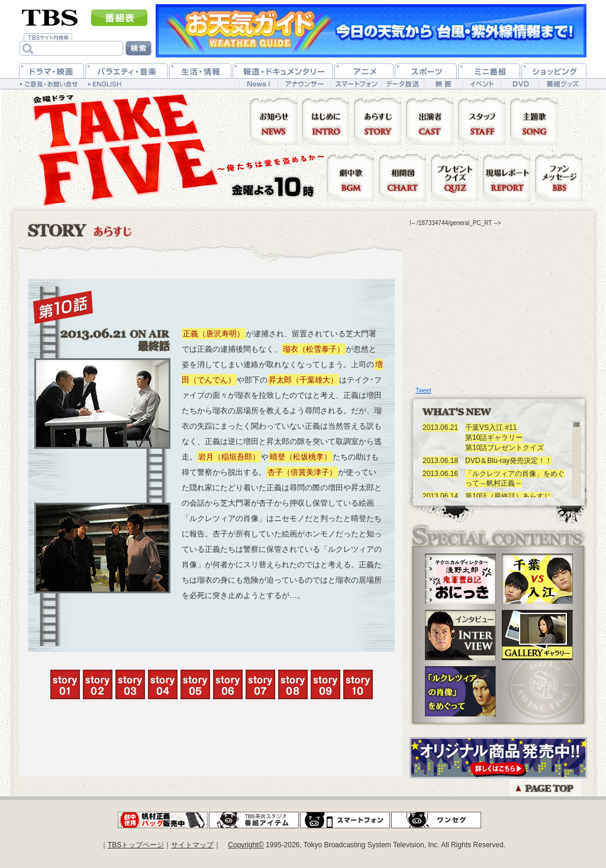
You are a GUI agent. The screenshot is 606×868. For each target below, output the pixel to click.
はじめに (328, 120)
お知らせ (276, 120)
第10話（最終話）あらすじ (508, 496)
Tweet (423, 390)
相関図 (405, 177)
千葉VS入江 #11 (491, 427)
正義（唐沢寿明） (214, 334)
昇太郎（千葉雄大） (303, 380)
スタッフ (484, 120)
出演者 (432, 120)
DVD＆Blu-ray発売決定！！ (509, 461)
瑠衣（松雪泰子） (314, 349)
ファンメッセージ (559, 177)
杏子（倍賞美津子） (302, 472)
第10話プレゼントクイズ (505, 448)
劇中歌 (353, 177)
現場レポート (509, 177)
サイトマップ (192, 845)
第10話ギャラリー (494, 438)
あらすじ (380, 120)
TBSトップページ (136, 845)
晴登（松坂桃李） (301, 457)
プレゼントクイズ (457, 177)
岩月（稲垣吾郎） (229, 457)
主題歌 (536, 120)
